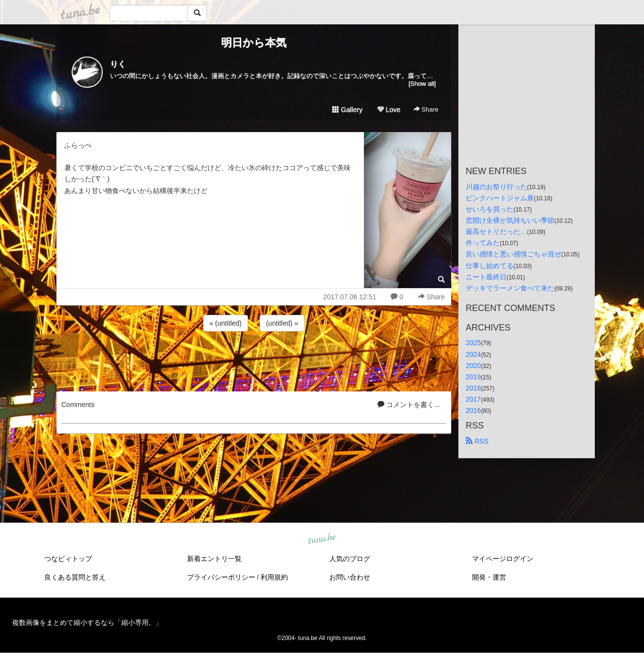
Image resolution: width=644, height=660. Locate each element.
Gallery (347, 110)
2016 (473, 410)
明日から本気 (254, 43)
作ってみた (483, 243)
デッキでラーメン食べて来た (510, 288)
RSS (477, 441)
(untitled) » (282, 323)
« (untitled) (226, 323)
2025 (473, 343)
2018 (473, 388)
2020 (473, 366)
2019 (473, 377)
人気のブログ (350, 559)
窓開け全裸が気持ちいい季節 (510, 220)
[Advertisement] (254, 360)
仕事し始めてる (490, 266)
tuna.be (322, 539)
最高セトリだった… (496, 232)
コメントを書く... (409, 405)
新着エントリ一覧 (214, 559)
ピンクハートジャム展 (500, 198)
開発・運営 (489, 577)
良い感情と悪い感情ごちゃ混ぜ (513, 254)
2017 (473, 399)
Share (426, 109)
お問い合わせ (350, 577)
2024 (473, 354)
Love (389, 110)
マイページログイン (503, 559)
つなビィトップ (68, 559)
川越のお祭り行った (496, 187)
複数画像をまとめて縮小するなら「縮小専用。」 (87, 622)
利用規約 (274, 577)
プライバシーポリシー (221, 577)
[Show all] (422, 84)
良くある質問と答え (75, 577)
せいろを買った (490, 209)
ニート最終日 (486, 277)
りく (118, 64)
